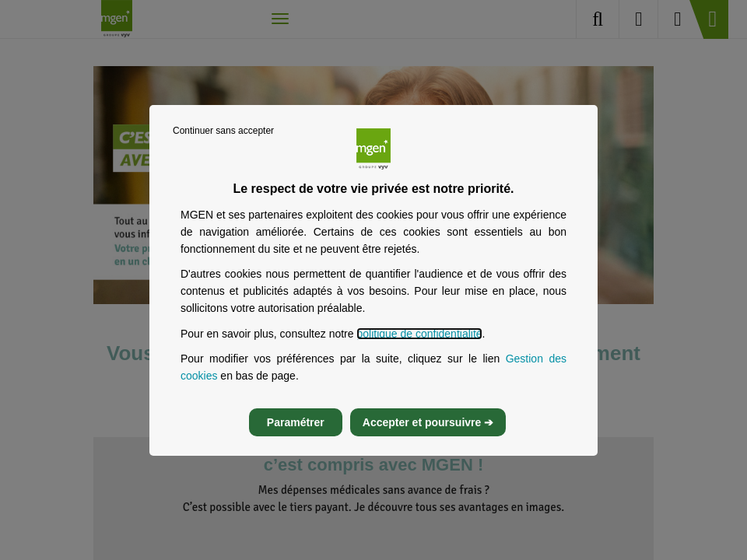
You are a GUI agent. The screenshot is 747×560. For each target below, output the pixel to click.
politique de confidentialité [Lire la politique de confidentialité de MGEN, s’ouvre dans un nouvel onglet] (419, 334)
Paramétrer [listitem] (296, 422)
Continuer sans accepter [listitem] (223, 131)
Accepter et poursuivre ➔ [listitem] (428, 422)
